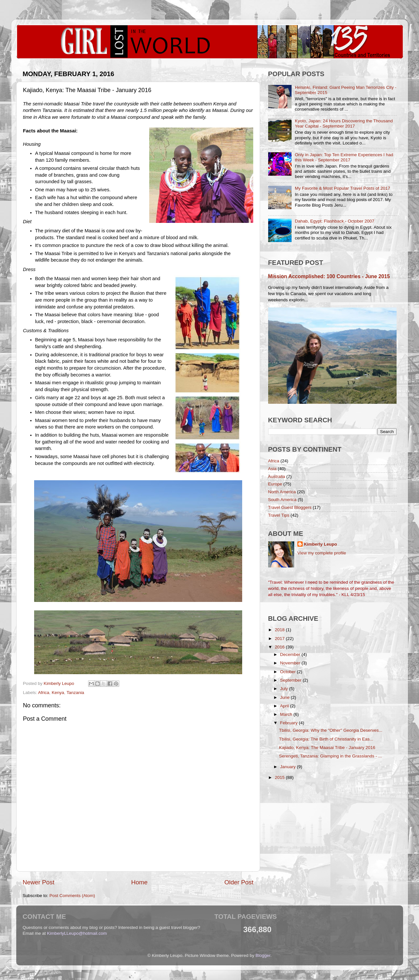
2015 (280, 777)
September (292, 680)
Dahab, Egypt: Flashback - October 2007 (335, 221)
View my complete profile (322, 553)
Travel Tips (279, 515)
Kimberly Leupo (321, 544)
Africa (44, 693)
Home (139, 882)
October (289, 672)
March (287, 714)
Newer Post (39, 882)
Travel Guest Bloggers (290, 507)
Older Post (239, 882)
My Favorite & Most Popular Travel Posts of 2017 (342, 188)
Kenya (58, 693)
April (285, 706)
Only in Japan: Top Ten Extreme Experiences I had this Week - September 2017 (344, 157)
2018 (280, 630)
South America (282, 500)
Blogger (263, 955)
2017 (280, 639)
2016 (280, 647)
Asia (272, 469)
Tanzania (75, 693)
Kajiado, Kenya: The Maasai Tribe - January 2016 (327, 748)
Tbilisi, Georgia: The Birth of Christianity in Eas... (326, 739)
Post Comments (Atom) (72, 896)
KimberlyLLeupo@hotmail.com (77, 933)
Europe (275, 484)
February (290, 723)
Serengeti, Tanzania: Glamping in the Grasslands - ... (330, 756)
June (286, 697)
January (289, 767)
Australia (277, 476)
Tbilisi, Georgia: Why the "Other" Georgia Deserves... (331, 730)
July (285, 689)
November (291, 663)
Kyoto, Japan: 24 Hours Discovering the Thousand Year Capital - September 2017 (344, 123)
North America (282, 492)
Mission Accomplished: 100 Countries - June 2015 (329, 276)
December (291, 654)
